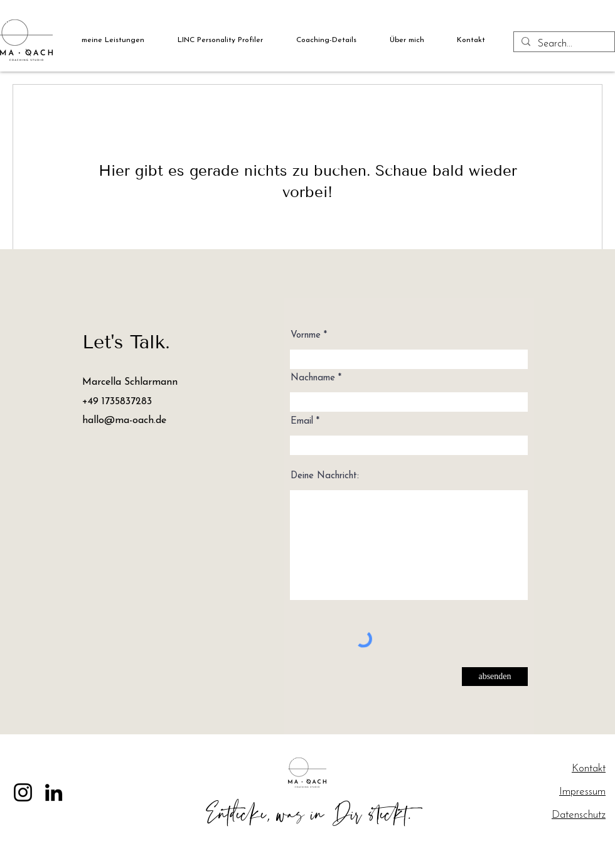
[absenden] (495, 677)
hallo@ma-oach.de (124, 421)
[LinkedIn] (54, 792)
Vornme (306, 335)
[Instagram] (23, 792)
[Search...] (563, 44)
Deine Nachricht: (325, 476)
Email (302, 421)
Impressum (582, 792)
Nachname (313, 378)
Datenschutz (579, 815)
